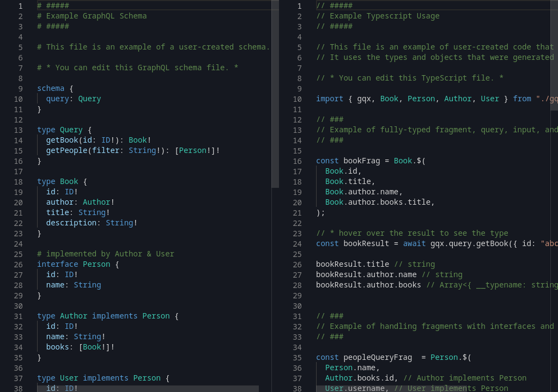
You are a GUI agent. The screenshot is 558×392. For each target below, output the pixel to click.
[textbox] (37, 0)
